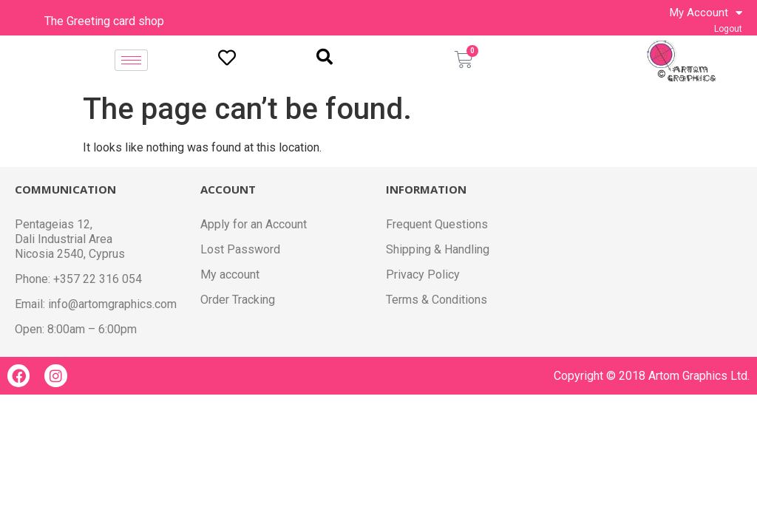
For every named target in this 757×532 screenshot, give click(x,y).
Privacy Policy (423, 274)
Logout (729, 29)
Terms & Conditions (437, 300)
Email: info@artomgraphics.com (99, 304)
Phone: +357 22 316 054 (80, 279)
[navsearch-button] (325, 58)
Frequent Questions (438, 224)
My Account (706, 13)
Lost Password (239, 249)
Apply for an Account (255, 224)
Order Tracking (240, 300)
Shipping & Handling (439, 249)
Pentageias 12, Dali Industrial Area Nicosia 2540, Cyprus (71, 239)
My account (231, 274)
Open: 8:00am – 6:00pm (79, 329)
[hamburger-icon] (131, 60)
